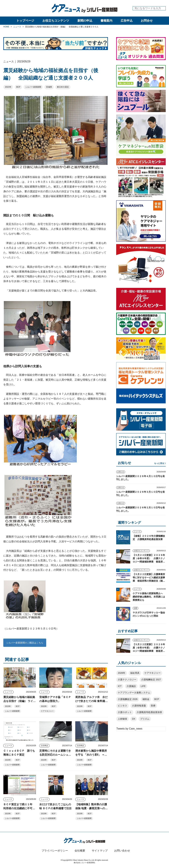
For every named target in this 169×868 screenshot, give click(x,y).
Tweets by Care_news (129, 729)
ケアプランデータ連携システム (134, 693)
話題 (135, 608)
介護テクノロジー (127, 680)
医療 (153, 706)
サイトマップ (100, 851)
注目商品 (44, 746)
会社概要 (80, 851)
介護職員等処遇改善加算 (149, 712)
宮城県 (49, 87)
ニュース (8, 692)
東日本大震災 (63, 87)
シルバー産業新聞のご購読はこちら (25, 643)
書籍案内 (106, 21)
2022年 (44, 706)
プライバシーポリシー (55, 851)
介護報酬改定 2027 (151, 680)
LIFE (143, 686)
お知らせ (121, 472)
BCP (18, 87)
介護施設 (131, 686)
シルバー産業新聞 (33, 87)
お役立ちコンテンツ (56, 21)
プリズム (145, 719)
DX (134, 719)
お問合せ (147, 21)
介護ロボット (125, 712)
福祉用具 (135, 673)
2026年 (122, 673)
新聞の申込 (85, 21)
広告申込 (127, 21)
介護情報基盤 (139, 706)
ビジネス (122, 706)
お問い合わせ (122, 851)
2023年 (8, 87)
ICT (120, 686)
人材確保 (122, 719)
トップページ (25, 21)
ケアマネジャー (47, 711)
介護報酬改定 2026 (128, 699)
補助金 (146, 699)
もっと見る (159, 463)
